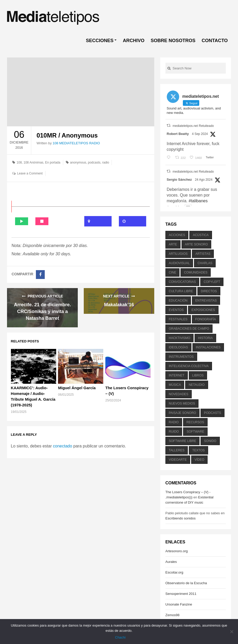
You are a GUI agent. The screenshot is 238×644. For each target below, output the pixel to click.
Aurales (171, 562)
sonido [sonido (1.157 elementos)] (210, 441)
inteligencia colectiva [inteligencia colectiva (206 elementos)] (189, 366)
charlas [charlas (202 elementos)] (205, 263)
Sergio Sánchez (179, 180)
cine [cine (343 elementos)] (173, 272)
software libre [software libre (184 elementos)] (183, 441)
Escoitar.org (174, 572)
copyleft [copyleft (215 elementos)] (212, 282)
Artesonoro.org (177, 551)
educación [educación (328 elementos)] (178, 301)
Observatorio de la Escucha (186, 583)
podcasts (94, 162)
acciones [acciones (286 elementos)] (177, 235)
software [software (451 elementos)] (195, 432)
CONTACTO (215, 41)
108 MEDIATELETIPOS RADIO (76, 143)
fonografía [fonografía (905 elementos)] (206, 319)
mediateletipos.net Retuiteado (193, 126)
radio (106, 162)
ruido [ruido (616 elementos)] (174, 432)
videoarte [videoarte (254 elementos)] (178, 460)
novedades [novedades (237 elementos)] (179, 394)
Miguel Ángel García (77, 388)
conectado (62, 446)
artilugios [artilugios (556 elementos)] (178, 254)
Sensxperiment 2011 (181, 594)
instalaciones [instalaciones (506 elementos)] (208, 347)
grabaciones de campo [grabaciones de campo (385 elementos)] (189, 329)
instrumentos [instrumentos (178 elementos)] (181, 357)
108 (19, 162)
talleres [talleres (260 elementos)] (177, 450)
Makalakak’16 (119, 305)
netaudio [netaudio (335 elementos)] (197, 385)
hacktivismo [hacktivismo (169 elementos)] (180, 338)
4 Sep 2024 (200, 134)
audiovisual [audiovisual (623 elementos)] (179, 263)
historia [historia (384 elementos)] (205, 338)
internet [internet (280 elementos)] (177, 375)
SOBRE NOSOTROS (173, 41)
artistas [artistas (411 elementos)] (203, 254)
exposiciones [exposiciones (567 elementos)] (203, 310)
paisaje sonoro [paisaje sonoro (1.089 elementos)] (182, 413)
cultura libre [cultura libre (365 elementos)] (181, 291)
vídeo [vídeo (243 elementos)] (199, 460)
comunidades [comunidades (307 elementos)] (196, 272)
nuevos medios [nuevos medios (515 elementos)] (182, 404)
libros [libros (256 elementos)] (198, 375)
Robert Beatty (178, 134)
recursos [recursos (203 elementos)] (195, 422)
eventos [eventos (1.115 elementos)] (176, 310)
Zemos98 (172, 615)
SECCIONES (100, 41)
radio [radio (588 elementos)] (174, 422)
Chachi (120, 637)
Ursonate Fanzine (179, 604)
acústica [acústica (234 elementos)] (201, 235)
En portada (53, 162)
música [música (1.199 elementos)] (175, 385)
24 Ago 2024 (204, 180)
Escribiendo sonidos (181, 518)
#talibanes (198, 201)
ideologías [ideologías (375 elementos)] (178, 347)
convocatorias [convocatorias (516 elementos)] (182, 282)
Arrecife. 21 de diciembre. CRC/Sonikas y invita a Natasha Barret (43, 311)
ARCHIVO (134, 41)
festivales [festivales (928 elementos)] (178, 319)
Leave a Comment (30, 173)
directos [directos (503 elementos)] (209, 291)
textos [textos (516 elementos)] (198, 450)
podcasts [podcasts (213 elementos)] (213, 413)
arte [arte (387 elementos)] (173, 244)
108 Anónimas (34, 162)
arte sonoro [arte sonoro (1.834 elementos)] (196, 244)
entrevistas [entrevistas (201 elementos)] (206, 301)
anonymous (78, 162)
